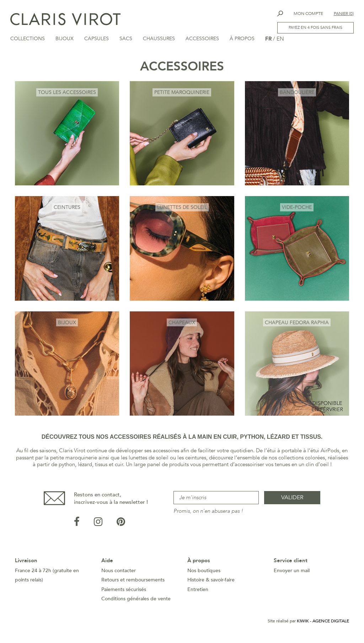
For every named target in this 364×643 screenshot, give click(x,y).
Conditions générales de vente (136, 600)
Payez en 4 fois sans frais (315, 28)
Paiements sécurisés (124, 591)
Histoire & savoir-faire (211, 581)
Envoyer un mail (292, 572)
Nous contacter (119, 572)
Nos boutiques (204, 572)
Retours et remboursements (133, 581)
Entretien (198, 591)
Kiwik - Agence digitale (323, 622)
